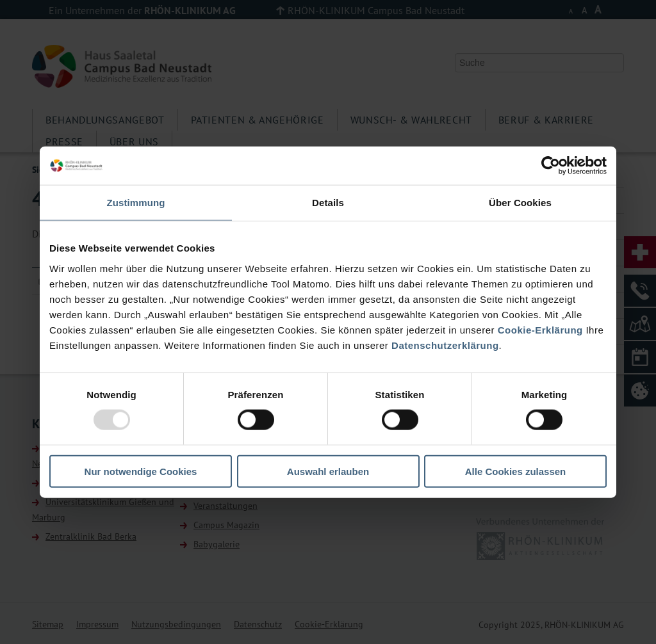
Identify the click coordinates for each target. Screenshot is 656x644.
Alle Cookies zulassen (516, 471)
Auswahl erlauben (328, 471)
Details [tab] (328, 203)
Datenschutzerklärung (445, 345)
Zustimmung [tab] (136, 203)
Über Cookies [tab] (520, 203)
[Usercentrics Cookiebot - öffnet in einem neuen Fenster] (551, 166)
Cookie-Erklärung (540, 329)
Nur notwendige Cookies (141, 471)
